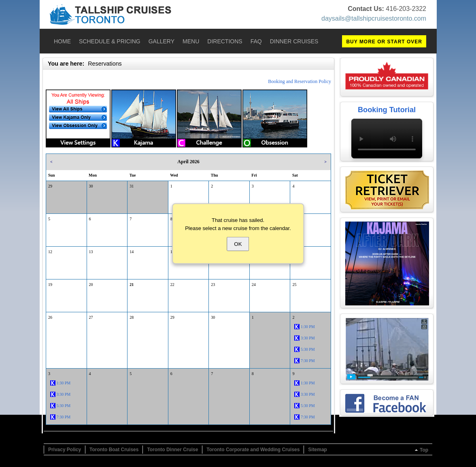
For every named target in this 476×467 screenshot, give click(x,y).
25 (294, 285)
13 (91, 252)
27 (91, 317)
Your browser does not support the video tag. (387, 139)
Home (62, 41)
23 (213, 285)
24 (254, 285)
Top (424, 450)
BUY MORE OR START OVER (384, 42)
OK (238, 244)
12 (50, 252)
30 (91, 186)
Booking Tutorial (387, 110)
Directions (225, 41)
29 (50, 186)
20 (91, 285)
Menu (191, 41)
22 (172, 285)
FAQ (256, 41)
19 (50, 285)
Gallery (161, 41)
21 (132, 285)
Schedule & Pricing (110, 41)
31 (132, 186)
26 (50, 317)
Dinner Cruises (294, 41)
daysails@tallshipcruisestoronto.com (374, 18)
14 (132, 252)
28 (132, 317)
